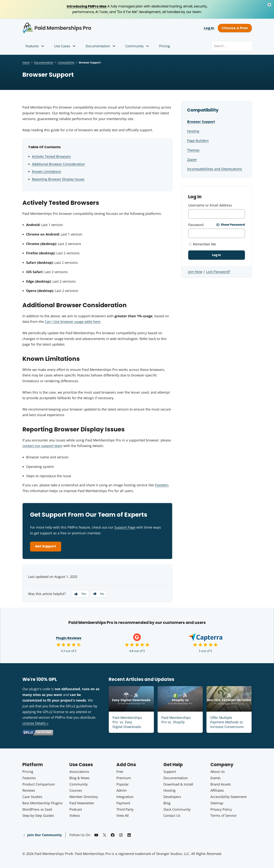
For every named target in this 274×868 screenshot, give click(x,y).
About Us (218, 772)
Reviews (29, 791)
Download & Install (178, 785)
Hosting (193, 131)
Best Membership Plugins (43, 803)
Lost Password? (218, 272)
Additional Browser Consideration (58, 164)
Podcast (76, 810)
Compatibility (66, 63)
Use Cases (65, 46)
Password (196, 225)
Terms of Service (223, 816)
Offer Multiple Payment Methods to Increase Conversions (227, 723)
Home (26, 63)
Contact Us (172, 816)
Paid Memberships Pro (77, 26)
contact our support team (42, 446)
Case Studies (32, 797)
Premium (124, 778)
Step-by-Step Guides (38, 816)
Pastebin (162, 485)
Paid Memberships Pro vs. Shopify (176, 721)
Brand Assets (221, 785)
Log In (209, 28)
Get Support (46, 547)
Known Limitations (47, 172)
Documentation (101, 46)
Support (170, 772)
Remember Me (202, 244)
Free (120, 772)
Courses (76, 791)
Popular (123, 785)
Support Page (125, 527)
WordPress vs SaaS (37, 810)
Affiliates (217, 791)
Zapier (192, 160)
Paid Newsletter (82, 803)
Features (35, 46)
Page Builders (198, 141)
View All (123, 816)
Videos (75, 816)
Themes (193, 150)
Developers (172, 797)
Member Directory (84, 797)
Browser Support (201, 122)
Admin (122, 791)
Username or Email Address (210, 205)
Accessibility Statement (228, 797)
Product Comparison (39, 785)
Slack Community (177, 810)
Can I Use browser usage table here (73, 322)
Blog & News (79, 778)
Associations (79, 772)
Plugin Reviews (69, 639)
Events (216, 778)
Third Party (125, 810)
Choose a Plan (235, 28)
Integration (125, 797)
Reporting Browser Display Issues (58, 179)
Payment (123, 803)
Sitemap (217, 803)
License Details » (35, 724)
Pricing (165, 46)
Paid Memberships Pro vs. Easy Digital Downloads (127, 723)
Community (138, 46)
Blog (167, 803)
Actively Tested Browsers (51, 157)
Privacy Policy (221, 810)
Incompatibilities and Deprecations (215, 169)
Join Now (195, 272)
